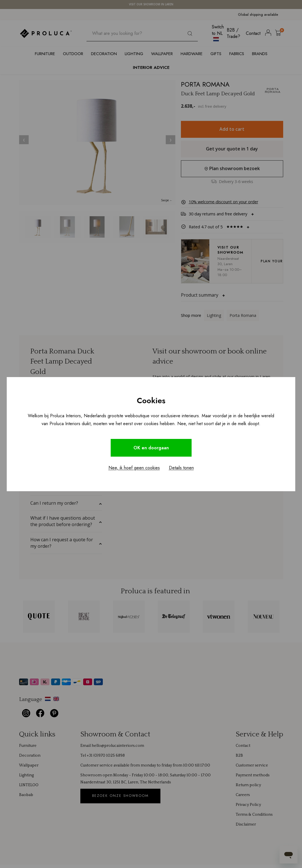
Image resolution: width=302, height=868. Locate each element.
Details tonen (181, 468)
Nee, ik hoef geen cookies (134, 468)
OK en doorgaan (151, 448)
